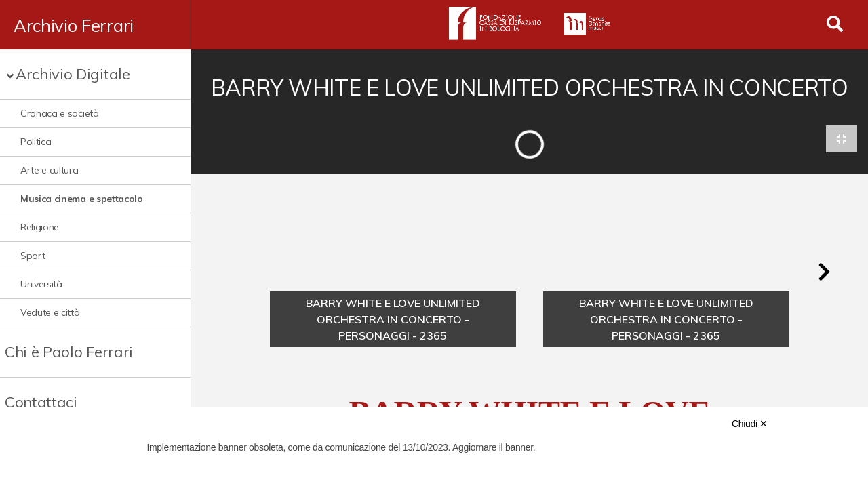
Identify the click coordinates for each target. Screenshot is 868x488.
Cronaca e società (60, 113)
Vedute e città (50, 312)
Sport (33, 256)
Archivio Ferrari (74, 25)
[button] (824, 272)
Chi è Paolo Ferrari (69, 352)
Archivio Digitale (73, 74)
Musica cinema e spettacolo (82, 199)
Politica (36, 142)
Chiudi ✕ (750, 424)
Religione (40, 227)
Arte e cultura (50, 170)
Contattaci (41, 402)
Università (41, 284)
